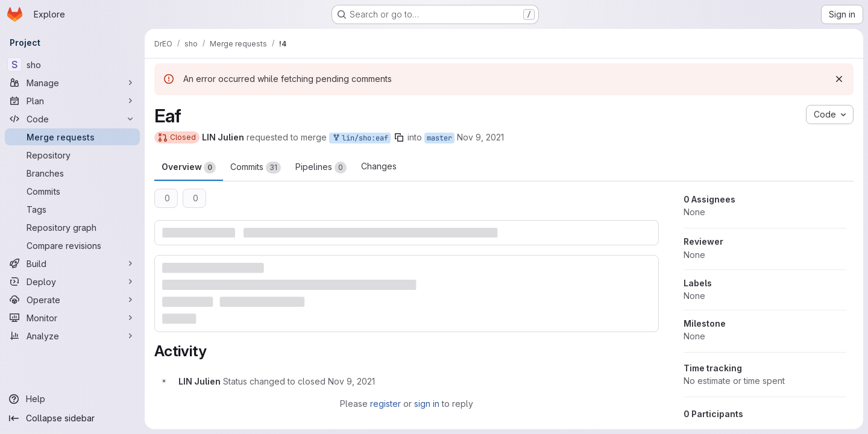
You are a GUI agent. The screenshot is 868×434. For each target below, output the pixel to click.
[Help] (72, 399)
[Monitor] (72, 318)
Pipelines (321, 168)
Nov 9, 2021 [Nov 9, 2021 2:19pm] (480, 137)
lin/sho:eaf (360, 138)
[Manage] (72, 83)
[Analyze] (72, 336)
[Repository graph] (72, 227)
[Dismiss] (839, 79)
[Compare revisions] (72, 245)
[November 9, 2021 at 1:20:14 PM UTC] (351, 381)
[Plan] (72, 101)
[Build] (72, 263)
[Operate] (72, 300)
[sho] (72, 64)
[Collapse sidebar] (72, 418)
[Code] (72, 119)
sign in (427, 404)
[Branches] (72, 173)
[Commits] (72, 191)
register (385, 404)
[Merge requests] (72, 137)
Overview (189, 168)
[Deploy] (72, 281)
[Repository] (72, 155)
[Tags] (72, 209)
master (439, 138)
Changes (379, 166)
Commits (256, 168)
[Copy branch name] (399, 137)
